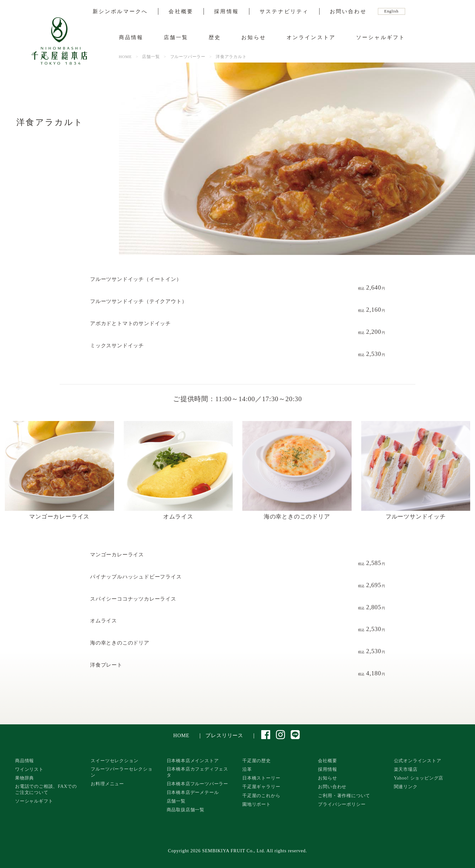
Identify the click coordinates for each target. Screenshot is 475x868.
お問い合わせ (348, 12)
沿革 (247, 769)
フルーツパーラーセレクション (121, 772)
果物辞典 (25, 778)
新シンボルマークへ (120, 12)
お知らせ (254, 37)
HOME (181, 735)
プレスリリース (224, 735)
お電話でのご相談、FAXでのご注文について (46, 789)
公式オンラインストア (418, 761)
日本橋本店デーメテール (193, 792)
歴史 (215, 37)
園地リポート (257, 804)
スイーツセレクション (114, 761)
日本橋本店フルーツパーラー (197, 784)
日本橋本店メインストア (193, 761)
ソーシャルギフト (381, 37)
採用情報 (226, 12)
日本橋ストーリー (261, 778)
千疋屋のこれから (261, 796)
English (392, 11)
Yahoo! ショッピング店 (419, 778)
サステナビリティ (284, 12)
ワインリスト (29, 769)
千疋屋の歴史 (257, 761)
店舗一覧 (176, 37)
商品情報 (131, 37)
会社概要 (181, 12)
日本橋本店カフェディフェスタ (197, 772)
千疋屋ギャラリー (261, 787)
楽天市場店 (406, 769)
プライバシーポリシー (342, 804)
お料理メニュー (107, 784)
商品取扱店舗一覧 (186, 810)
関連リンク (406, 787)
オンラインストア (311, 37)
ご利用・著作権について (344, 796)
